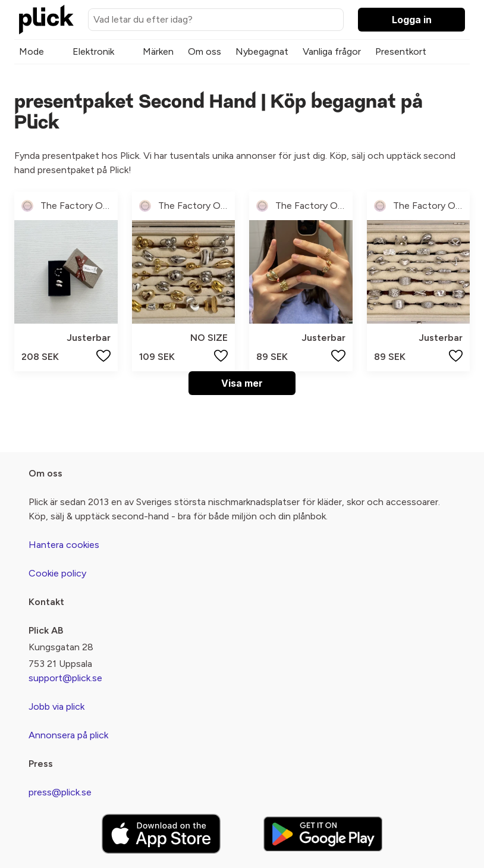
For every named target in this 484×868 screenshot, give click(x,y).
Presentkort (401, 51)
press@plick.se (60, 792)
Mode (32, 51)
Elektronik (93, 51)
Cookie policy (57, 573)
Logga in (412, 20)
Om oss (205, 51)
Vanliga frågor (332, 51)
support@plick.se (65, 678)
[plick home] (46, 20)
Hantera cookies (64, 545)
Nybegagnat (262, 51)
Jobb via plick (56, 706)
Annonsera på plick (68, 735)
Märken (158, 51)
